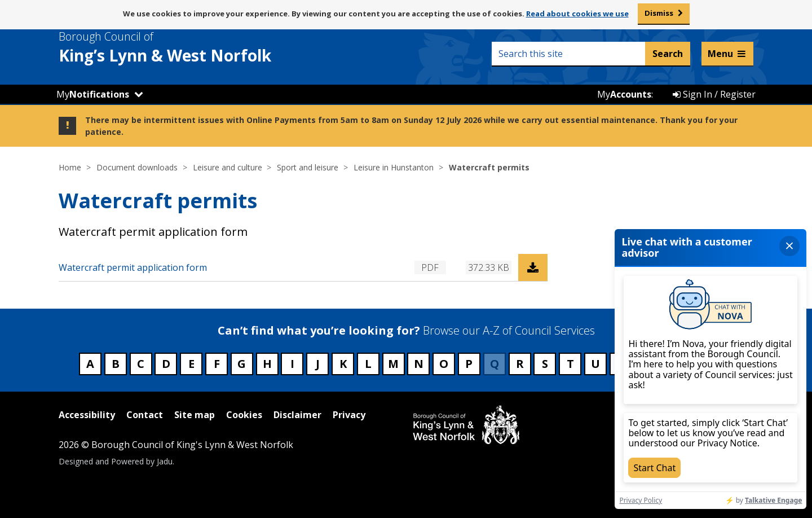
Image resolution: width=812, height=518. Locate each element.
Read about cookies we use (577, 14)
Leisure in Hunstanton (394, 167)
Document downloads (137, 167)
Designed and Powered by (116, 461)
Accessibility (87, 415)
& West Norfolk (186, 47)
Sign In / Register (714, 94)
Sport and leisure (308, 167)
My (93, 94)
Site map (195, 415)
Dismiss (659, 13)
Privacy (349, 415)
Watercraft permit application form (133, 267)
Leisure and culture (228, 167)
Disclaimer (297, 415)
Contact (145, 415)
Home (70, 167)
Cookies (244, 415)
